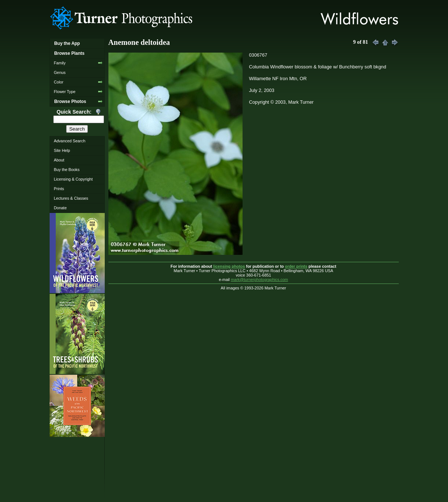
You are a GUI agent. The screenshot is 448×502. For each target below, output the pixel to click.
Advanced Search (69, 141)
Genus (60, 72)
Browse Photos (70, 102)
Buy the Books (67, 170)
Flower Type (64, 92)
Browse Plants (69, 53)
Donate (60, 208)
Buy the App (67, 43)
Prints (59, 189)
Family (60, 63)
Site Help (62, 150)
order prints (296, 266)
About (59, 160)
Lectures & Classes (71, 198)
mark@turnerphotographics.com (259, 280)
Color (58, 82)
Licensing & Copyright (73, 179)
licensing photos (229, 266)
